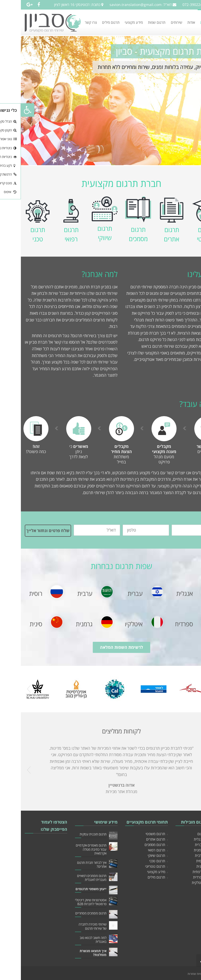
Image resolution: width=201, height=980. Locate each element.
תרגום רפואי (136, 850)
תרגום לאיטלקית (183, 883)
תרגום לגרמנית (184, 850)
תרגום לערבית (184, 855)
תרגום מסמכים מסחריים (70, 913)
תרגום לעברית (184, 845)
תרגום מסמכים (134, 845)
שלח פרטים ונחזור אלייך (27, 531)
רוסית (15, 593)
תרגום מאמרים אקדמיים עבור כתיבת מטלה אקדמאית (70, 849)
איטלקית (112, 624)
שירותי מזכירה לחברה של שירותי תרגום (72, 926)
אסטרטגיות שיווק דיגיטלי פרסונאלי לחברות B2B (70, 902)
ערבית (64, 593)
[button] (7, 110)
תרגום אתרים (135, 839)
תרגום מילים (136, 877)
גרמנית (63, 624)
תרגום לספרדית (183, 877)
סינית (15, 624)
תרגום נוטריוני (134, 866)
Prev (8, 689)
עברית (114, 593)
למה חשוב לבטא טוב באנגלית (72, 940)
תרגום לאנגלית (184, 839)
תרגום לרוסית (185, 861)
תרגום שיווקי (136, 855)
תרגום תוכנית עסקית (72, 834)
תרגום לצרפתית (183, 872)
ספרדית (163, 624)
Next (193, 689)
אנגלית (164, 593)
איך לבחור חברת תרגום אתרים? (71, 865)
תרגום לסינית (185, 866)
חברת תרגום (186, 834)
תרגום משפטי (135, 834)
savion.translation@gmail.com (115, 5)
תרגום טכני (136, 861)
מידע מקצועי (135, 872)
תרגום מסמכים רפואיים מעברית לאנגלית (71, 878)
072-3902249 (173, 5)
